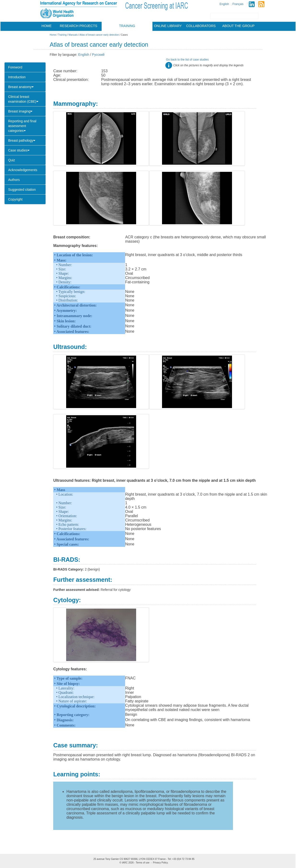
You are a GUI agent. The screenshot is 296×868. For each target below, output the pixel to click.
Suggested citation (22, 190)
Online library (168, 26)
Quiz (12, 160)
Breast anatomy (21, 87)
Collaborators (201, 26)
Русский (98, 55)
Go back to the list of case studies (187, 60)
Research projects (79, 26)
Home (46, 26)
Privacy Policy (160, 863)
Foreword (15, 67)
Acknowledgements (23, 170)
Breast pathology (22, 140)
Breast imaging (20, 111)
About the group (238, 26)
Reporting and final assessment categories (22, 126)
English (224, 4)
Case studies (19, 150)
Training (127, 26)
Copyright (15, 199)
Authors (14, 180)
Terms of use (142, 863)
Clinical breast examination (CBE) (23, 99)
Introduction (17, 77)
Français (238, 4)
